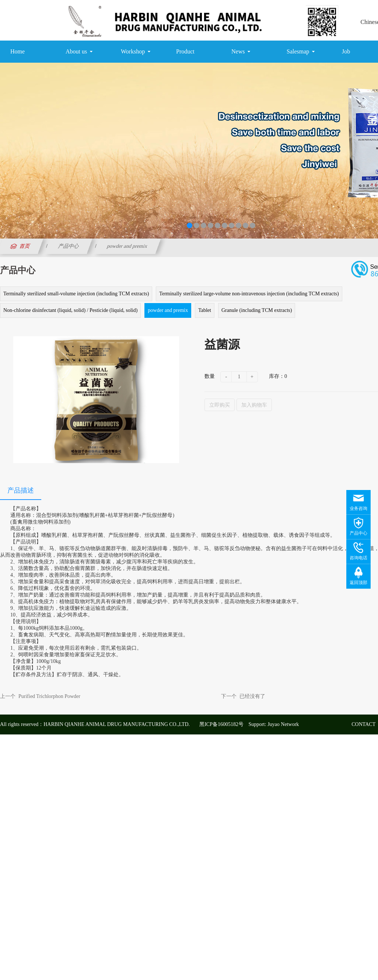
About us (79, 52)
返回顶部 (358, 583)
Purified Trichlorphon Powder (49, 696)
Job (346, 51)
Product (185, 51)
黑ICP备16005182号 (221, 724)
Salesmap (301, 52)
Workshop (136, 52)
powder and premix (127, 246)
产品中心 (68, 246)
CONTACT (363, 724)
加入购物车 (254, 405)
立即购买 (220, 405)
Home (17, 51)
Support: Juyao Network (274, 724)
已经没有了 (252, 696)
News (241, 52)
